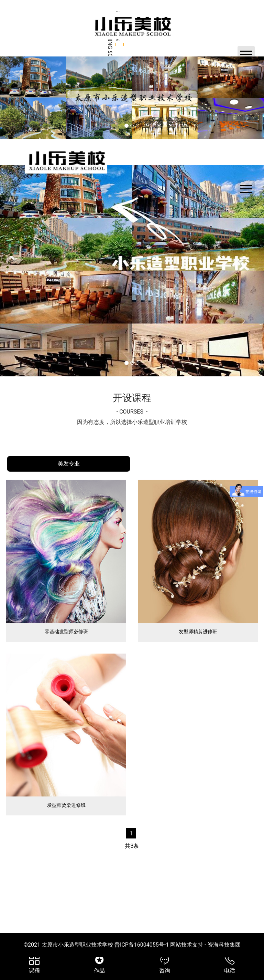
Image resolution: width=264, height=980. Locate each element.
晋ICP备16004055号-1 (142, 968)
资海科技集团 (223, 968)
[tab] (69, 487)
